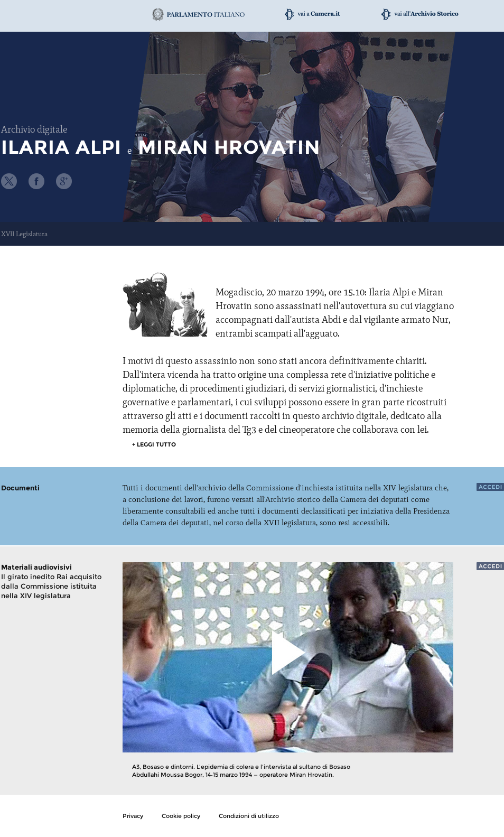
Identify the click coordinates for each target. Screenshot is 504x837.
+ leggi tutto (154, 444)
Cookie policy (181, 816)
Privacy (133, 816)
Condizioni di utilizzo (249, 816)
